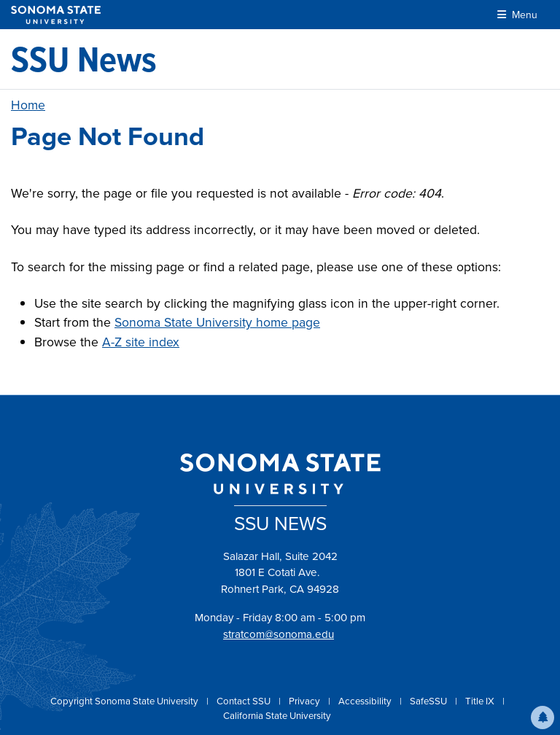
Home (28, 105)
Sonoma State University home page (217, 322)
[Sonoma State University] (56, 15)
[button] (542, 717)
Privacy (306, 701)
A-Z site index (141, 342)
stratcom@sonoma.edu (279, 634)
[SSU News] (84, 59)
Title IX (481, 701)
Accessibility (366, 701)
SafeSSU (429, 701)
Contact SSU (245, 701)
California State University (277, 716)
